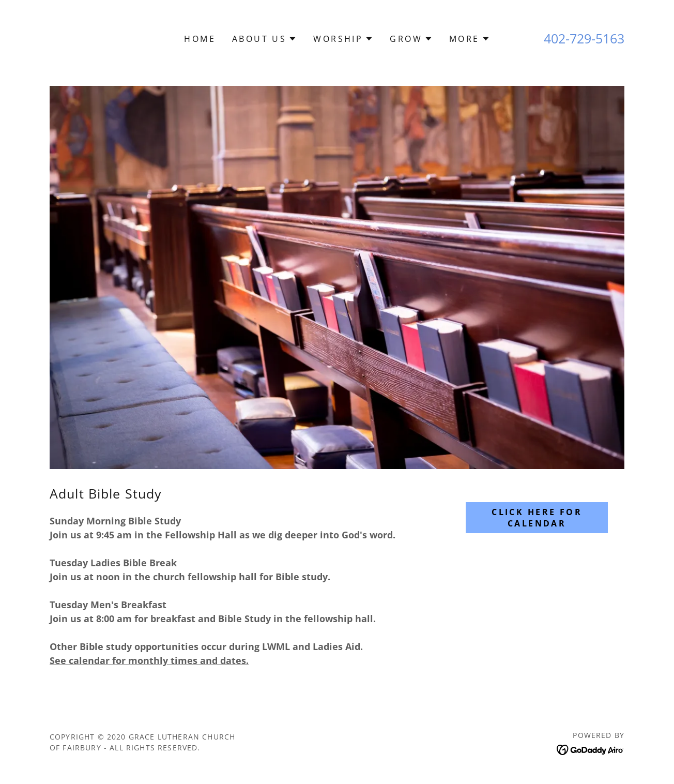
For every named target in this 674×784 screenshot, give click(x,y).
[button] (264, 39)
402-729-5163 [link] (584, 38)
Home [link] (200, 39)
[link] (591, 749)
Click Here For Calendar (537, 518)
